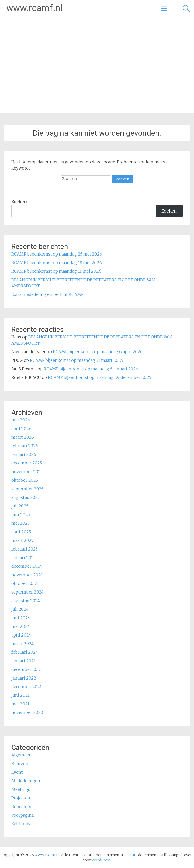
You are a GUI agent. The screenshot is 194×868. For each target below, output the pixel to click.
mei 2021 (20, 704)
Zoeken (19, 202)
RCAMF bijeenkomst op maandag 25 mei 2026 (57, 254)
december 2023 (27, 669)
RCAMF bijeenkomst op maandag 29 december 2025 (100, 377)
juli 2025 (20, 506)
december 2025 (27, 463)
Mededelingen (26, 781)
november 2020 (27, 712)
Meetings (21, 789)
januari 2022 (24, 678)
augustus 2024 (26, 601)
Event (17, 772)
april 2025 (21, 532)
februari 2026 (25, 446)
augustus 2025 (26, 497)
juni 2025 (21, 515)
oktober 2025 (25, 480)
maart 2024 (22, 644)
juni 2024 (21, 618)
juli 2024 (20, 609)
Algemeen (21, 755)
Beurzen (20, 764)
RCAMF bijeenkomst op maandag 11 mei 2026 (56, 271)
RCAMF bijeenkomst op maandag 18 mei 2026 (57, 263)
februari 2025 (25, 549)
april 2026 (21, 429)
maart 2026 (23, 437)
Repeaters (21, 807)
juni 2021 (20, 695)
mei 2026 (21, 420)
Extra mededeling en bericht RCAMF (47, 294)
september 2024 (28, 592)
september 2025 (27, 489)
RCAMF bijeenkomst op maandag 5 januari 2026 (91, 369)
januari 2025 (23, 558)
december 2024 (27, 566)
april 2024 (21, 635)
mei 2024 (21, 626)
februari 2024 (25, 652)
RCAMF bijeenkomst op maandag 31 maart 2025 (76, 360)
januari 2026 (24, 454)
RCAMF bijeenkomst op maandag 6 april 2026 (98, 352)
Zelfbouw (21, 824)
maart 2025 (22, 540)
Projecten (21, 798)
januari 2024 (24, 661)
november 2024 (27, 575)
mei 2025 (20, 523)
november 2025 (27, 472)
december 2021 (27, 687)
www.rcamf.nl (34, 8)
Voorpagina (22, 815)
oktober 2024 (25, 583)
